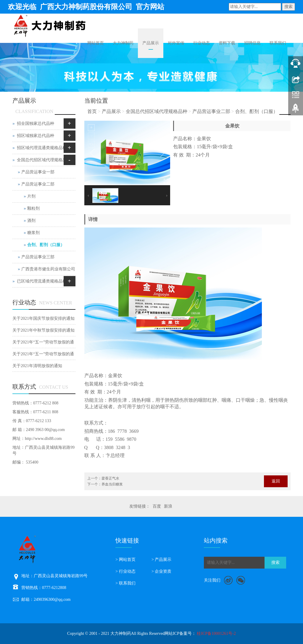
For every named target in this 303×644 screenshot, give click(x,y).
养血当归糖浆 (112, 484)
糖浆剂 (33, 233)
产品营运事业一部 (38, 172)
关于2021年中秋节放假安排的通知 (43, 330)
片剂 (31, 196)
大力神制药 (123, 43)
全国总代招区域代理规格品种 (157, 111)
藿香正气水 (110, 478)
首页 (92, 111)
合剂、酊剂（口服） (257, 111)
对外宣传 (176, 43)
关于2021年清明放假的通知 (37, 366)
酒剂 (31, 221)
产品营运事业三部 (38, 257)
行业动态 (202, 43)
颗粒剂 (33, 208)
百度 (157, 506)
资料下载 (227, 43)
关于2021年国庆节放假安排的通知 (43, 318)
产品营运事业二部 (211, 111)
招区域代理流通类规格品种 (42, 148)
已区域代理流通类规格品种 (42, 281)
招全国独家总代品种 (36, 124)
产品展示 (151, 43)
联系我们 (278, 43)
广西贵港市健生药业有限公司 (48, 269)
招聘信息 (252, 43)
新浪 (168, 506)
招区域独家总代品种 (36, 136)
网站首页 (96, 43)
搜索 (289, 7)
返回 (276, 481)
